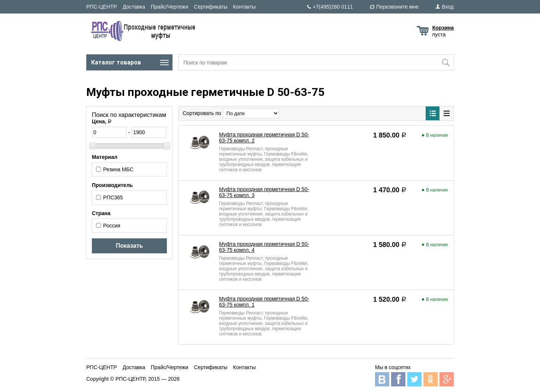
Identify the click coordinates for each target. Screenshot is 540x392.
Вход (448, 7)
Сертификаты (211, 7)
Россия (108, 226)
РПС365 (109, 197)
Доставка (134, 7)
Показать (130, 246)
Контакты (244, 7)
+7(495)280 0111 (333, 7)
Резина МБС (115, 169)
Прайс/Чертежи (169, 7)
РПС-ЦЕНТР (102, 7)
